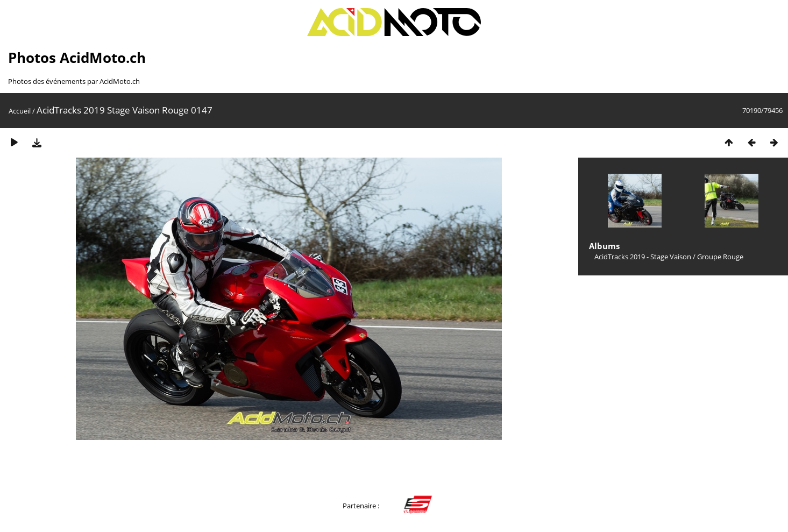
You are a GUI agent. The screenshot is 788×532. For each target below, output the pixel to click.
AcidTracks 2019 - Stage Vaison (643, 257)
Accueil (20, 111)
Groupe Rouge (720, 257)
